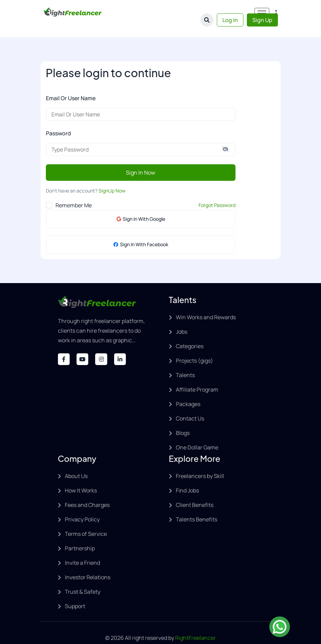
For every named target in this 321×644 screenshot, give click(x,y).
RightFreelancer (195, 624)
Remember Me (74, 191)
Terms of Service (86, 520)
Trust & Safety (83, 578)
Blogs (183, 419)
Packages (188, 390)
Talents (185, 361)
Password (58, 120)
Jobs (182, 318)
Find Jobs (187, 477)
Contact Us (190, 405)
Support (75, 592)
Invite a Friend (82, 549)
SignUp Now (112, 177)
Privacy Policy (82, 506)
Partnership (80, 534)
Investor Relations (88, 563)
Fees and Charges (87, 491)
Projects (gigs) (194, 347)
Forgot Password (217, 191)
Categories (190, 332)
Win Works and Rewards (206, 303)
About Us (76, 462)
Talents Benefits (197, 506)
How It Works (81, 477)
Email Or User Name (71, 84)
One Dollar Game (197, 434)
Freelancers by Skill (200, 462)
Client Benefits (195, 491)
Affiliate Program (197, 376)
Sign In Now (141, 159)
